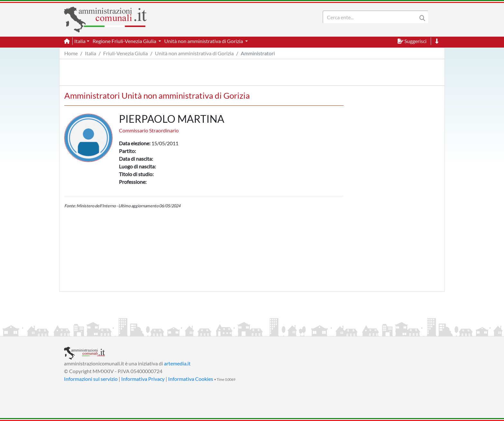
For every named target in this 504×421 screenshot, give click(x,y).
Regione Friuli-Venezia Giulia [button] (125, 41)
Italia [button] (80, 41)
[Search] (371, 17)
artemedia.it (177, 363)
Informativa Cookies (191, 379)
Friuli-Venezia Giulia (126, 53)
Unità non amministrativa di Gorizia (194, 53)
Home (71, 53)
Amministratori (258, 53)
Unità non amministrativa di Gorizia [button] (204, 41)
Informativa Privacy (143, 379)
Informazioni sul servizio (91, 379)
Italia (90, 53)
